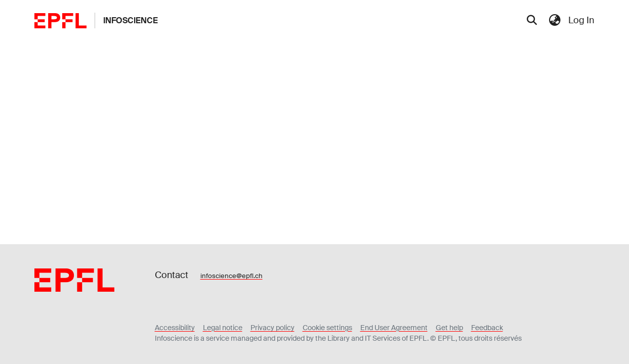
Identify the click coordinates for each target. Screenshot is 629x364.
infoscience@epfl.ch (232, 276)
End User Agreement (394, 328)
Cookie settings (327, 328)
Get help (449, 328)
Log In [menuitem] (581, 20)
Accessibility (175, 328)
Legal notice (223, 328)
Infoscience (131, 20)
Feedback (487, 328)
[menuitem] (555, 20)
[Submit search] (532, 21)
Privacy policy (272, 328)
